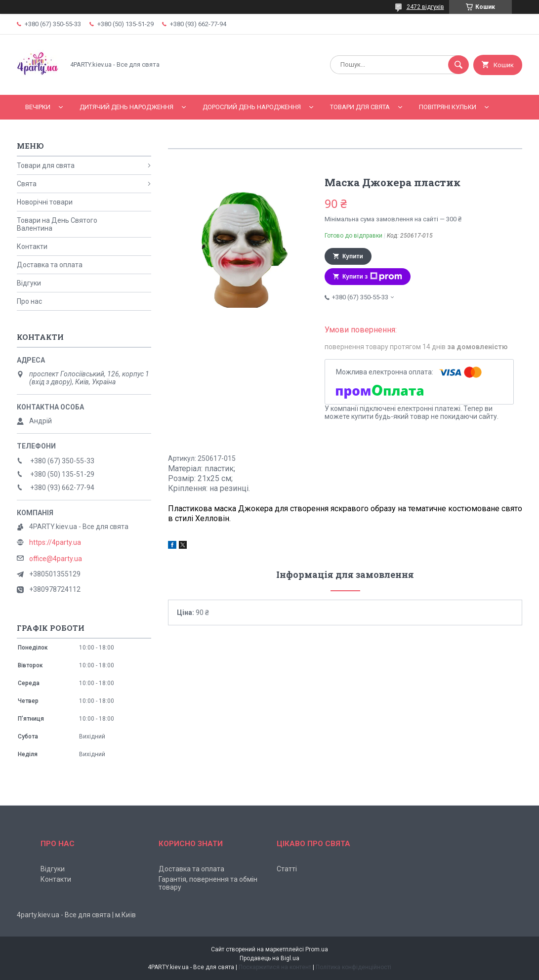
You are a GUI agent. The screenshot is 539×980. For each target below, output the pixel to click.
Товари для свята (360, 107)
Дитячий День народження (126, 107)
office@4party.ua (56, 559)
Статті (287, 869)
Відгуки (29, 283)
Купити (353, 256)
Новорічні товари (45, 202)
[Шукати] (458, 65)
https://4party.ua (55, 542)
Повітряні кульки (448, 107)
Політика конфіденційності (353, 967)
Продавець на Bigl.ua (269, 958)
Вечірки (38, 107)
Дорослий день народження (252, 107)
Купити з (372, 277)
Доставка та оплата (50, 265)
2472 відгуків (425, 7)
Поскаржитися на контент (275, 967)
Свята (27, 184)
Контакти (32, 246)
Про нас (29, 301)
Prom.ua (317, 949)
